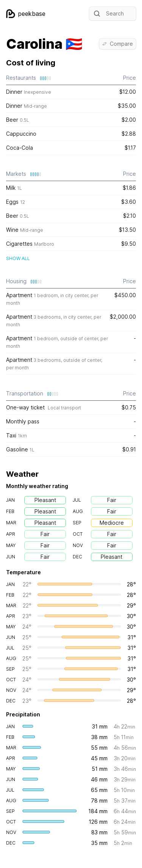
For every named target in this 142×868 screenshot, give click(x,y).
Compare (118, 44)
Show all (18, 258)
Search (108, 14)
